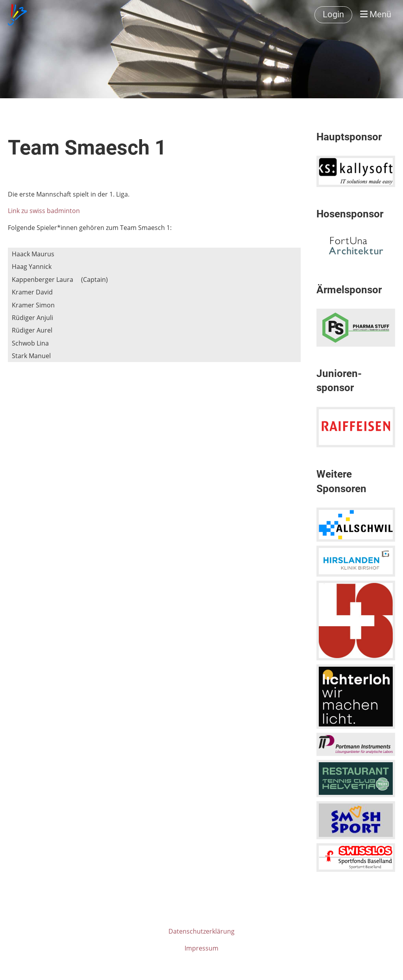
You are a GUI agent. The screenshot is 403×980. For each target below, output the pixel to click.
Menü (376, 14)
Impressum (201, 948)
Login (333, 14)
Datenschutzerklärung (201, 931)
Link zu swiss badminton (44, 211)
